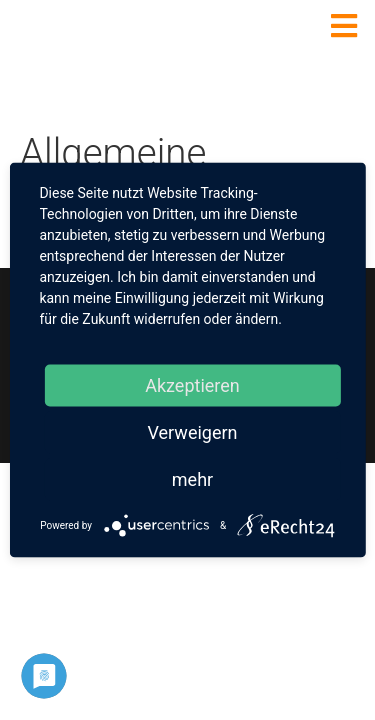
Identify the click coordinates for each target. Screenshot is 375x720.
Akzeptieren (192, 385)
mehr (192, 479)
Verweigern (192, 432)
